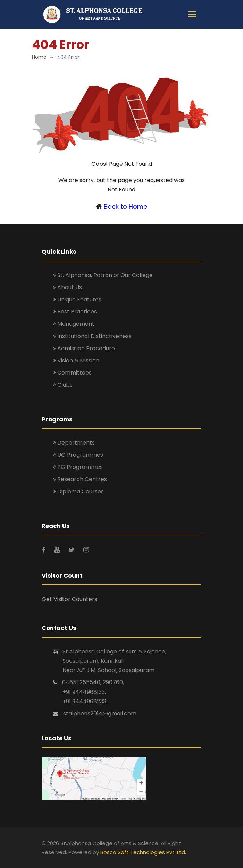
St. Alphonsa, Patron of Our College (103, 275)
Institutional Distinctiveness (92, 336)
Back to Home (125, 207)
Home (39, 57)
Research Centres (80, 479)
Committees (72, 373)
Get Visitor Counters (69, 599)
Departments (74, 443)
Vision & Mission (76, 360)
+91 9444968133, (84, 692)
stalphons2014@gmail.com (100, 714)
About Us (67, 287)
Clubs (63, 385)
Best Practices (75, 312)
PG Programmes (78, 467)
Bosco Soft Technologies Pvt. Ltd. (143, 852)
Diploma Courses (78, 492)
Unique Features (77, 299)
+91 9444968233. (85, 701)
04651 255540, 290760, (93, 682)
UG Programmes (78, 455)
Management (74, 324)
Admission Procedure (84, 348)
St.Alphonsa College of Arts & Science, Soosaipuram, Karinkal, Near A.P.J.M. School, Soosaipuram (114, 661)
